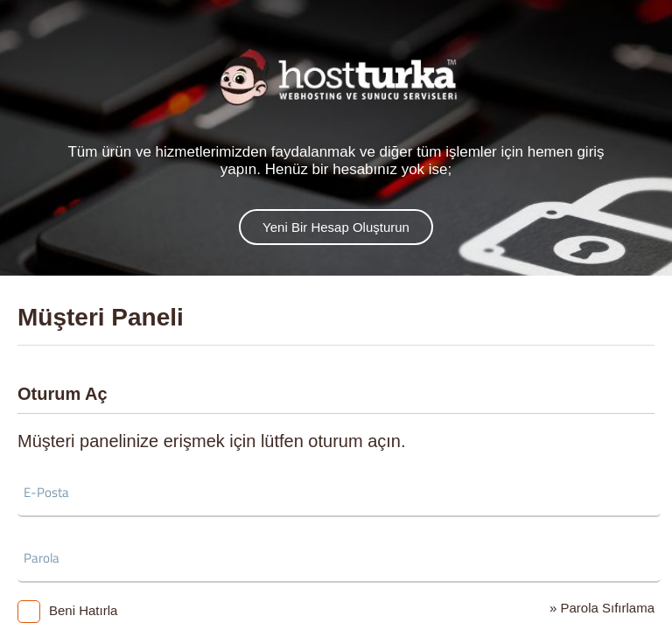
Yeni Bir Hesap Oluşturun (336, 227)
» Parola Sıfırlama (602, 608)
